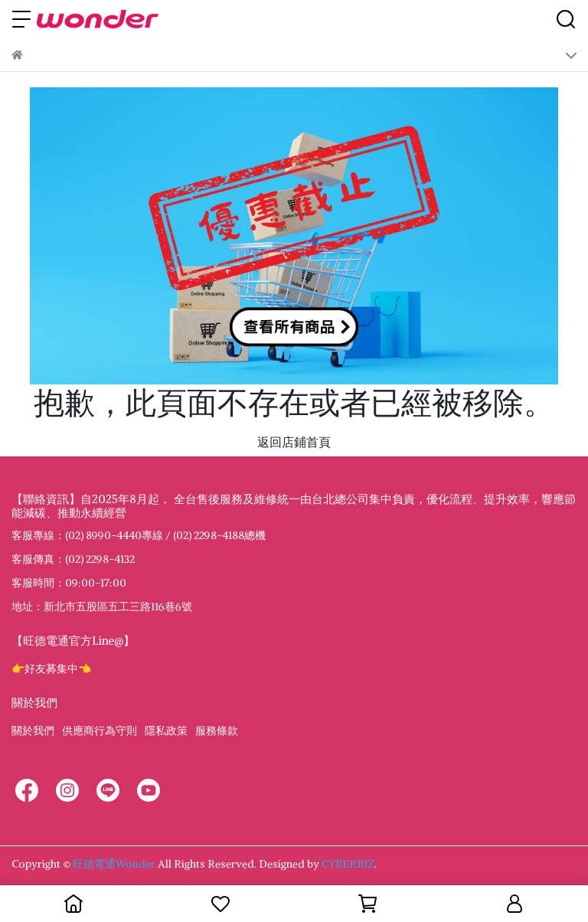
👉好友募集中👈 (51, 669)
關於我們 (33, 731)
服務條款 (217, 731)
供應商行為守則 (100, 731)
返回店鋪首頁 (294, 442)
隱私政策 (166, 731)
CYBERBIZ (348, 864)
